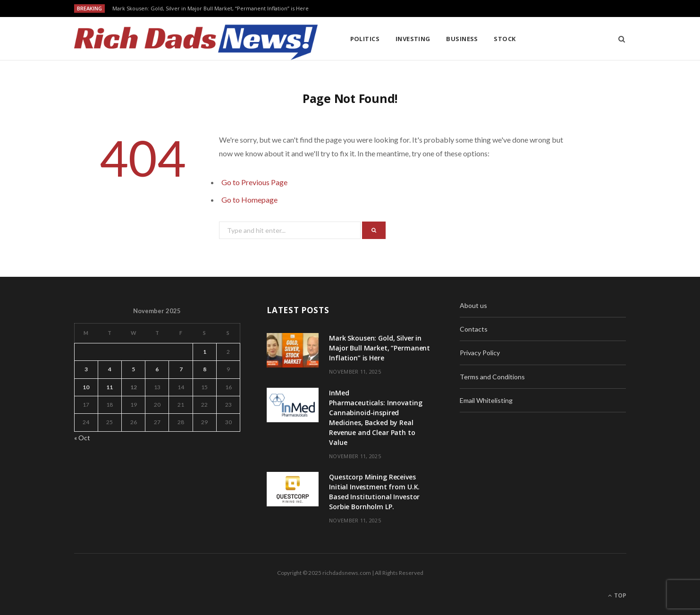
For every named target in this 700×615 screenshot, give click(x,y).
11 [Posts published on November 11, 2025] (110, 387)
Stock (505, 39)
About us (473, 305)
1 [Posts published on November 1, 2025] (205, 352)
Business (462, 39)
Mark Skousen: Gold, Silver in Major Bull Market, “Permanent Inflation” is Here (211, 9)
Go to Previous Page (254, 182)
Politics (365, 39)
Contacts (474, 329)
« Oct (82, 438)
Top (617, 595)
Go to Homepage (249, 200)
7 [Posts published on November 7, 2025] (181, 369)
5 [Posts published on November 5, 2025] (133, 369)
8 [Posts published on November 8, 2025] (205, 369)
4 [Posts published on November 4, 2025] (110, 369)
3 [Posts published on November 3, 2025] (86, 369)
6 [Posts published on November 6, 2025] (157, 369)
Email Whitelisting (486, 400)
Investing (413, 39)
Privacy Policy (480, 353)
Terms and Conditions (492, 377)
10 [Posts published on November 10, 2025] (86, 387)
